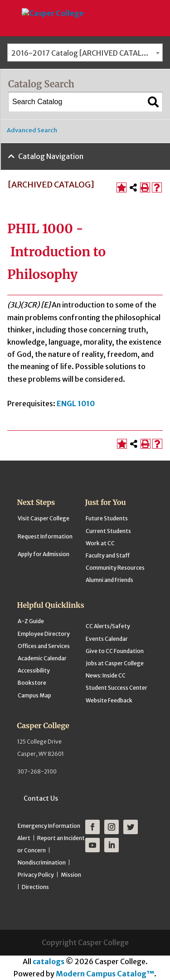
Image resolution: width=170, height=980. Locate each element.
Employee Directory (44, 634)
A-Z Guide (31, 621)
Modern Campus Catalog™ (105, 974)
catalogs (49, 961)
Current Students (108, 531)
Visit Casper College (44, 518)
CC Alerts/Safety (108, 626)
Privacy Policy (36, 875)
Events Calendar (107, 639)
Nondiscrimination (42, 862)
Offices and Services (44, 646)
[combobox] (85, 53)
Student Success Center (117, 688)
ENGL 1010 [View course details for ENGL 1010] (76, 404)
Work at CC (100, 543)
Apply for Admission (44, 554)
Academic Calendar (42, 658)
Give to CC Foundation (115, 651)
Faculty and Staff (108, 555)
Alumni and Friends (109, 580)
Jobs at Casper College (115, 663)
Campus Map (34, 695)
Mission (71, 875)
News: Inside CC (106, 675)
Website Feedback (109, 700)
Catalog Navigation (51, 156)
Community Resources (115, 568)
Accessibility (34, 670)
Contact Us (41, 798)
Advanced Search (32, 130)
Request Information (45, 536)
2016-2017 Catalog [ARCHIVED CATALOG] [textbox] (83, 53)
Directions (35, 887)
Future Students (107, 518)
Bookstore (32, 683)
